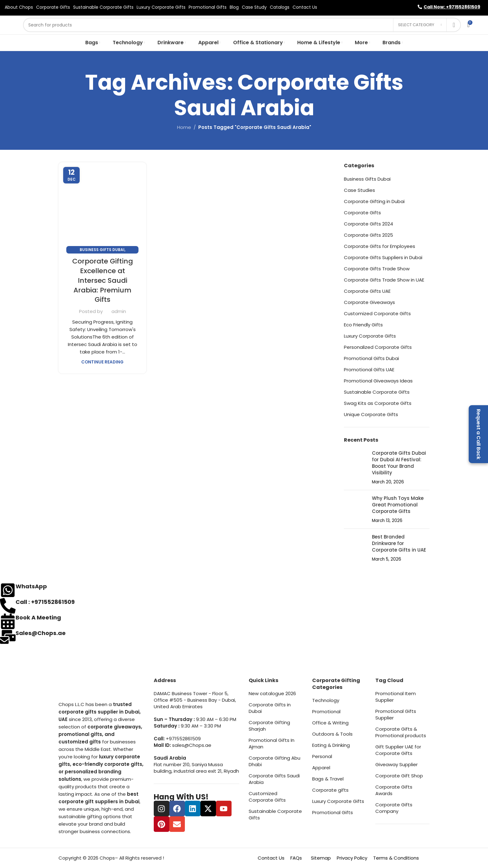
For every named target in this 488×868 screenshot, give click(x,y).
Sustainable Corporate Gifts (377, 392)
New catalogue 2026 (272, 693)
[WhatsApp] (8, 590)
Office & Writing (330, 723)
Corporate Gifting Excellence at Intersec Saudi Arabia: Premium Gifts (103, 280)
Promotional (326, 711)
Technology (326, 700)
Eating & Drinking (331, 745)
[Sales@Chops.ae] (8, 637)
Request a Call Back (479, 434)
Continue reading (102, 362)
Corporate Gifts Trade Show (377, 269)
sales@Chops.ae (192, 745)
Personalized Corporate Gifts (378, 347)
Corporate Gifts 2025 (368, 235)
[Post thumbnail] (356, 467)
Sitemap (321, 858)
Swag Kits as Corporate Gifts (378, 403)
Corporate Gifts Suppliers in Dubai (383, 257)
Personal (322, 756)
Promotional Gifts (333, 812)
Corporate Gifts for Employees (380, 246)
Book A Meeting (38, 617)
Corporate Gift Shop (399, 776)
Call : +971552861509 (45, 602)
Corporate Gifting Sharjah (269, 726)
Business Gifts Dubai (102, 250)
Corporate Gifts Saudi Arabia (274, 779)
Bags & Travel (328, 779)
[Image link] (90, 688)
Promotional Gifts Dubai (371, 358)
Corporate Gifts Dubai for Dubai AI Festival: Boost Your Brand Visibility (399, 463)
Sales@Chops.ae (41, 633)
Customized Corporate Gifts (377, 313)
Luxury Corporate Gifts (370, 336)
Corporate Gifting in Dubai (374, 201)
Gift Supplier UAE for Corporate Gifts (398, 750)
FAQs (296, 858)
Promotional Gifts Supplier (396, 714)
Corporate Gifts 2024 (368, 224)
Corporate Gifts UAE (367, 291)
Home (184, 127)
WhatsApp (31, 586)
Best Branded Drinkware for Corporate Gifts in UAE (399, 543)
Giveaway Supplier (396, 764)
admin (119, 311)
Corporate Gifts (362, 213)
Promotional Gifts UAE (369, 370)
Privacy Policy (352, 858)
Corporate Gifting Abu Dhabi (274, 761)
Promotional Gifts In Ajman (272, 743)
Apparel (321, 768)
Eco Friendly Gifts (363, 325)
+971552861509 (183, 739)
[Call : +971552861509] (8, 606)
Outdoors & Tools (332, 734)
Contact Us (271, 858)
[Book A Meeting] (8, 621)
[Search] (242, 25)
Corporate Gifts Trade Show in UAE (384, 280)
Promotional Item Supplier (396, 697)
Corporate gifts (330, 790)
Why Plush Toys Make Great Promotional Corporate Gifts (398, 505)
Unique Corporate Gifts (371, 414)
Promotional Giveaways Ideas (378, 381)
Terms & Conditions (396, 858)
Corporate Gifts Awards (394, 790)
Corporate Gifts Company (394, 808)
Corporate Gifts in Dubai (270, 708)
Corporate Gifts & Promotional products (401, 732)
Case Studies (359, 190)
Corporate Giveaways (369, 302)
